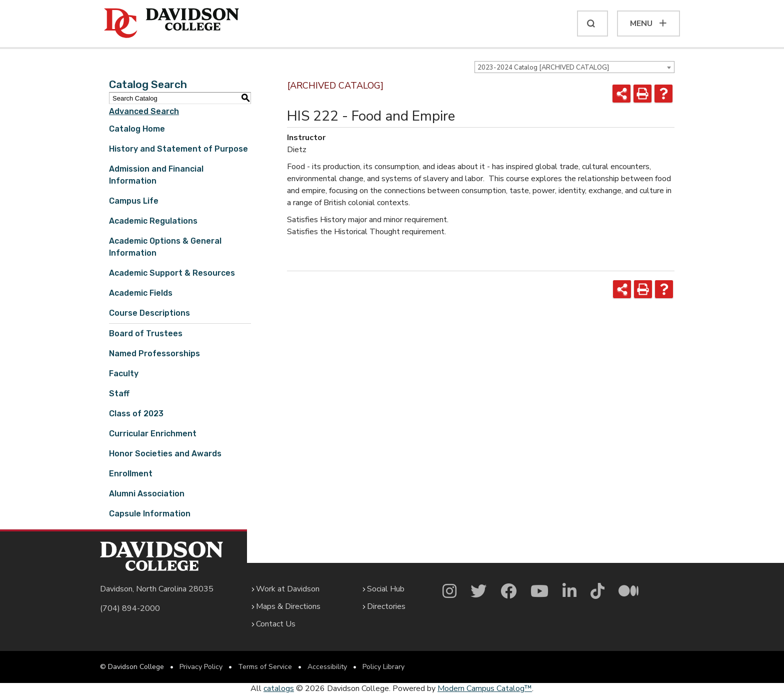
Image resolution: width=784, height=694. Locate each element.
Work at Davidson (288, 589)
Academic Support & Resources (172, 273)
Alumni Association (147, 494)
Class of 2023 (136, 414)
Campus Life (134, 201)
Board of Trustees (146, 333)
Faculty (124, 374)
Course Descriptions (149, 313)
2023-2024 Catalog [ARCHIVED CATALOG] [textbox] (543, 68)
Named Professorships (154, 354)
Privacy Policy (201, 667)
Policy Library (383, 667)
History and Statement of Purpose (178, 149)
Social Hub (386, 589)
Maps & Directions (288, 606)
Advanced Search (144, 111)
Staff (119, 394)
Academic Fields (141, 293)
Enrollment (131, 474)
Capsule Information (150, 514)
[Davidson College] (171, 24)
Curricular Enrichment (153, 434)
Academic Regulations (153, 221)
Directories (386, 606)
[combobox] (574, 67)
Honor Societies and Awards (165, 454)
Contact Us (276, 624)
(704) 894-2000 (130, 608)
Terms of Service (265, 667)
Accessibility (327, 667)
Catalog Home (137, 129)
